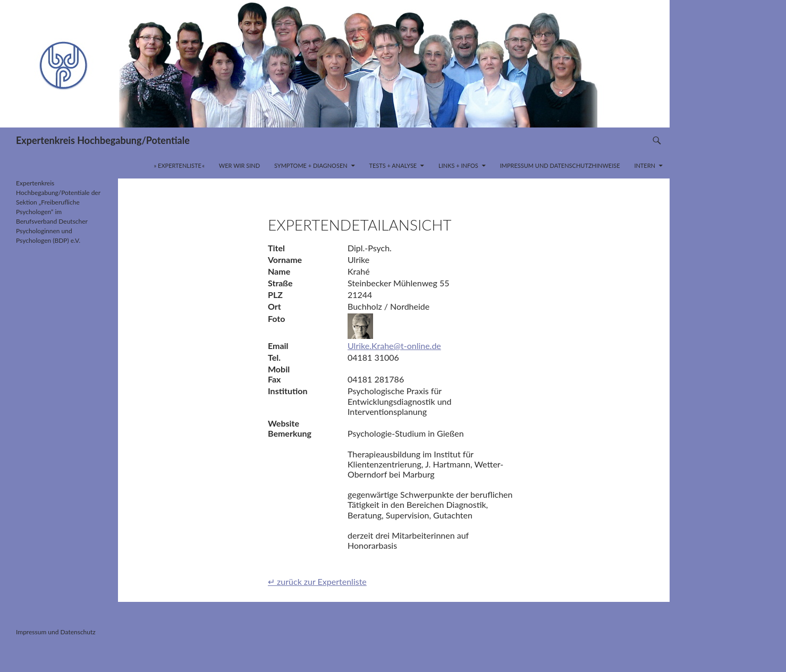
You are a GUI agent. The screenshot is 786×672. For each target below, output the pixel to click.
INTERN (645, 165)
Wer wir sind (239, 165)
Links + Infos (458, 165)
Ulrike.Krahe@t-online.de (394, 346)
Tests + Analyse (393, 165)
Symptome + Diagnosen (311, 165)
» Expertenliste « (180, 165)
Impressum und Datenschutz (56, 632)
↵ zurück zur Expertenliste (317, 581)
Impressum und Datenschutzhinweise (560, 165)
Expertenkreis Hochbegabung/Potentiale (103, 140)
